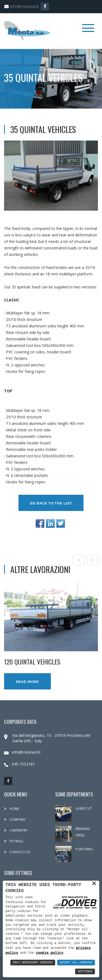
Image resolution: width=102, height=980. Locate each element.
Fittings (14, 841)
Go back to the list (51, 503)
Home (12, 809)
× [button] (94, 883)
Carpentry (16, 830)
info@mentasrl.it (21, 6)
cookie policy (50, 953)
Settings (85, 971)
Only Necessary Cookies (33, 963)
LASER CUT (84, 808)
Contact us (17, 852)
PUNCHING (84, 849)
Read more (27, 682)
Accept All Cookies (76, 963)
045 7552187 (19, 764)
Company (15, 820)
